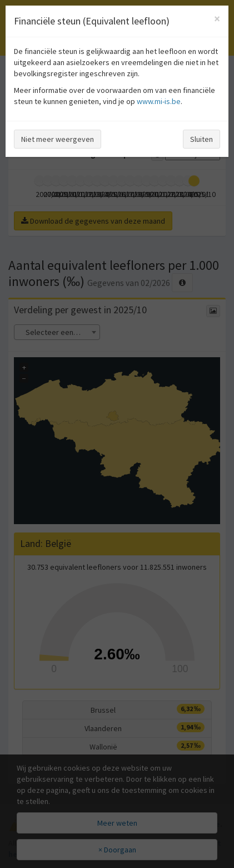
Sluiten (201, 139)
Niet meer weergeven (58, 139)
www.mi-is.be (159, 101)
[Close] (217, 19)
